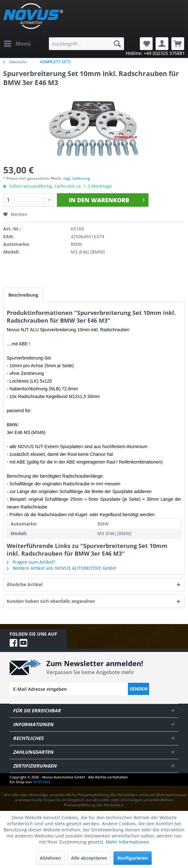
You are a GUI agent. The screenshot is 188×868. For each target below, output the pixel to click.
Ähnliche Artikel (25, 584)
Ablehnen (50, 858)
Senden (139, 689)
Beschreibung (23, 295)
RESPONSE (42, 782)
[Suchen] (117, 44)
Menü (17, 43)
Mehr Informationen (128, 842)
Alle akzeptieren (89, 858)
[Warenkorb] (178, 44)
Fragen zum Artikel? (31, 562)
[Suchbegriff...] (86, 44)
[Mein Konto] (162, 44)
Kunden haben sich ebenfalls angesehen (51, 601)
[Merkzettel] (146, 44)
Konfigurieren (133, 858)
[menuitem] (17, 44)
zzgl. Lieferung (77, 178)
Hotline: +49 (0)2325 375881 (155, 53)
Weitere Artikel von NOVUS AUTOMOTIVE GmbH (61, 568)
